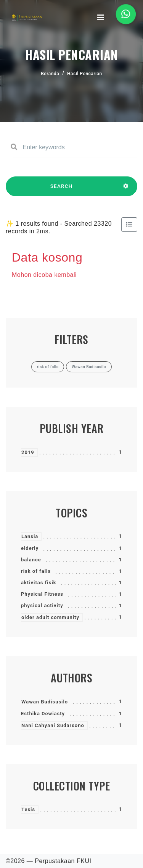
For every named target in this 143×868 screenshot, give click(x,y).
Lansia (30, 536)
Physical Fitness (42, 594)
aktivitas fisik (39, 583)
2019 (28, 452)
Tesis (28, 809)
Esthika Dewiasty (43, 714)
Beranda (50, 74)
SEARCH (61, 190)
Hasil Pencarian (85, 74)
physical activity (42, 605)
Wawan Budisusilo (45, 702)
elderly (30, 548)
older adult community (50, 617)
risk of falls (36, 571)
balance (31, 560)
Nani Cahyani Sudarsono (53, 725)
